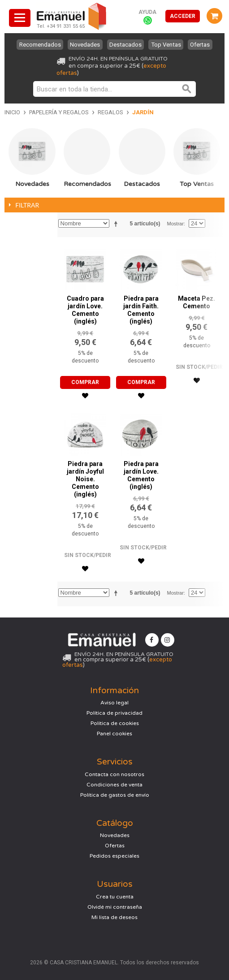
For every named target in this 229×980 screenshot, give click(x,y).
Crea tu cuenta (115, 897)
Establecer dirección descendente (117, 224)
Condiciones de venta (114, 785)
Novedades (84, 45)
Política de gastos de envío (115, 795)
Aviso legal (114, 703)
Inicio (12, 112)
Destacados (125, 45)
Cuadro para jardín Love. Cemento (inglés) (85, 310)
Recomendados (38, 45)
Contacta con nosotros (114, 774)
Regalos (110, 112)
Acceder (183, 16)
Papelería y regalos (59, 112)
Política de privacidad (114, 713)
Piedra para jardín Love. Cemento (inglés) (141, 475)
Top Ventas (167, 45)
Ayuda (147, 12)
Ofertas (202, 45)
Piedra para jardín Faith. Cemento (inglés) (141, 310)
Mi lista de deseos (114, 917)
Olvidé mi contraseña (115, 907)
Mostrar (175, 224)
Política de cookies (115, 723)
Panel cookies (114, 734)
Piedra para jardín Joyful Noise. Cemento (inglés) (85, 479)
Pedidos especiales (114, 856)
